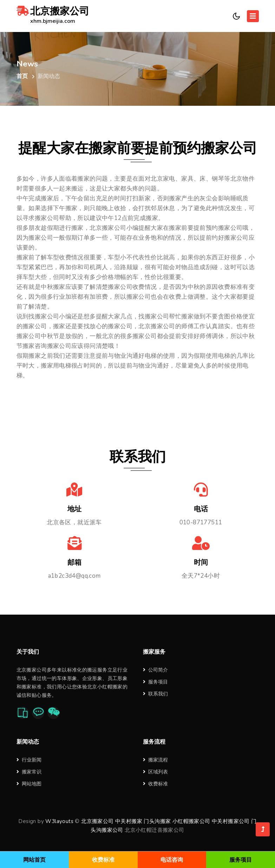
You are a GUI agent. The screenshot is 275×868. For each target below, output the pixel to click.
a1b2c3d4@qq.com (74, 576)
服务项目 (155, 682)
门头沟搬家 (157, 821)
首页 (22, 76)
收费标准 (155, 783)
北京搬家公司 (53, 16)
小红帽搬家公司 (191, 821)
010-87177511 (201, 522)
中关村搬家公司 (231, 821)
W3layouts (59, 821)
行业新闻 (29, 760)
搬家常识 (29, 772)
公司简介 (155, 670)
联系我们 (155, 694)
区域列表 (155, 772)
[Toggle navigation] (253, 16)
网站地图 (29, 783)
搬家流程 (155, 760)
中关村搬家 (129, 821)
